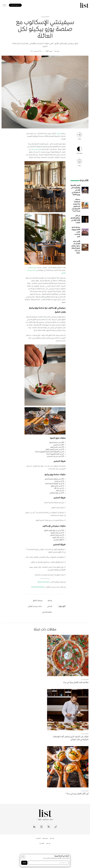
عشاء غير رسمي (36, 149)
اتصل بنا (38, 838)
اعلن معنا (45, 838)
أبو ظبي (50, 606)
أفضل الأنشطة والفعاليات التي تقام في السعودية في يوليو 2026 (75, 190)
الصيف (58, 134)
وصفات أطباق (38, 601)
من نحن (52, 838)
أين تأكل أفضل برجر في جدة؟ (77, 794)
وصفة (50, 601)
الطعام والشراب (45, 17)
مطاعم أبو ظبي (47, 612)
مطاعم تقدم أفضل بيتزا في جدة (76, 683)
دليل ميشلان (32, 268)
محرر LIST (49, 51)
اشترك (24, 863)
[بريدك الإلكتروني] (49, 863)
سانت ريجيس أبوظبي (35, 606)
